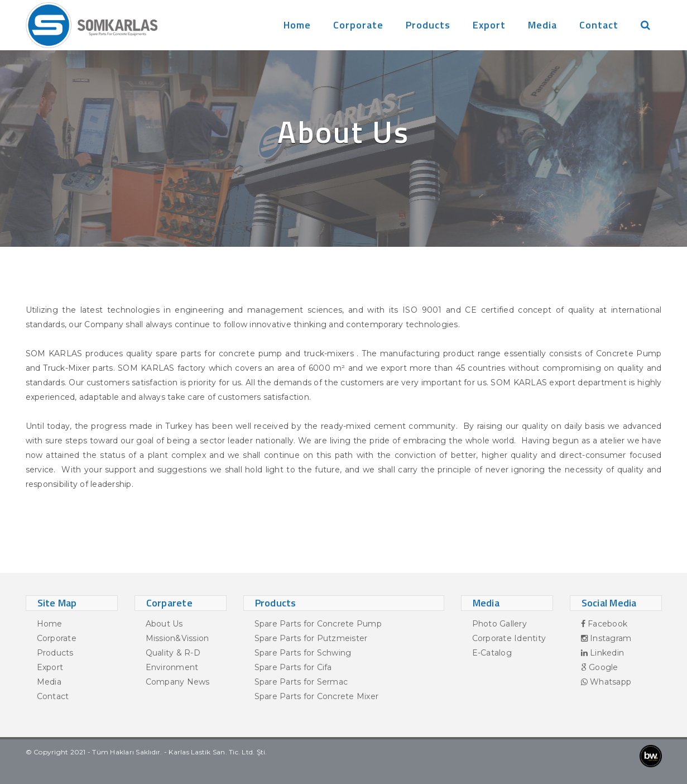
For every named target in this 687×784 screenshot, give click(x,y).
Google (600, 667)
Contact (599, 25)
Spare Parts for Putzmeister (311, 638)
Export (489, 25)
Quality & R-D (173, 653)
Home (297, 25)
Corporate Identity (509, 638)
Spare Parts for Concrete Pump (318, 624)
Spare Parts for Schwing (303, 653)
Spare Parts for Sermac (301, 682)
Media (542, 25)
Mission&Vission (177, 638)
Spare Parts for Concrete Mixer (317, 696)
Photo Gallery (499, 624)
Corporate (358, 25)
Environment (172, 667)
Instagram (606, 638)
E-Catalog (492, 653)
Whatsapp (606, 682)
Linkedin (603, 653)
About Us (164, 624)
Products (428, 25)
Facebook (604, 624)
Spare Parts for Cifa (293, 667)
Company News (178, 682)
